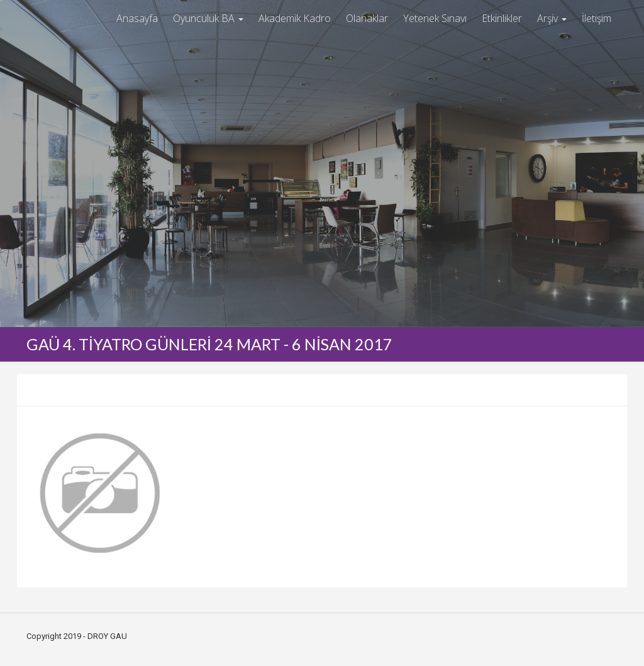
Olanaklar (367, 18)
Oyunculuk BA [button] (208, 18)
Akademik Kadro (295, 18)
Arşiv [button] (552, 18)
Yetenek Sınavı (435, 18)
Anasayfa (137, 18)
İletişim (597, 18)
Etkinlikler (502, 18)
